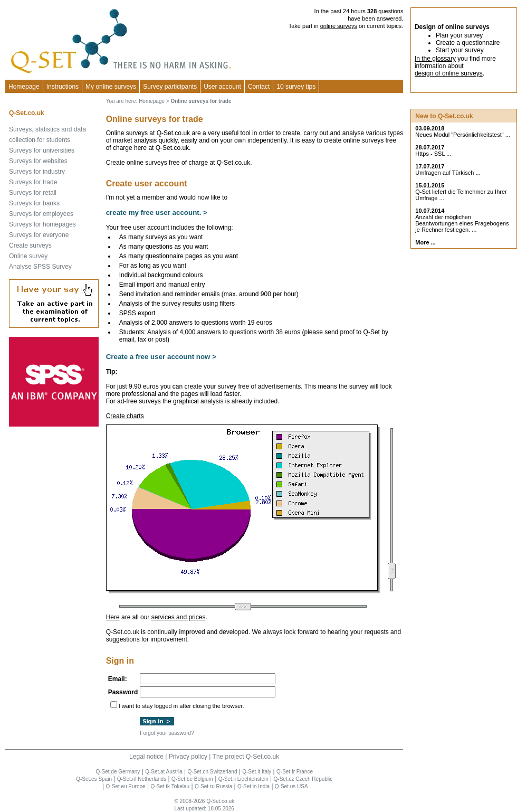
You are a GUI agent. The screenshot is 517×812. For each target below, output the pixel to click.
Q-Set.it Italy (257, 772)
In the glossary (435, 59)
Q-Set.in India (253, 786)
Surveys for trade (33, 182)
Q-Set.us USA (291, 786)
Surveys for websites (38, 161)
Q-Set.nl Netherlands (142, 779)
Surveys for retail (33, 193)
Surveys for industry (37, 172)
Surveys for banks (34, 203)
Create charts (125, 416)
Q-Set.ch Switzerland (213, 772)
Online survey (28, 256)
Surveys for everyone (39, 235)
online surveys (339, 26)
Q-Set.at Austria (164, 772)
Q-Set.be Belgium (192, 779)
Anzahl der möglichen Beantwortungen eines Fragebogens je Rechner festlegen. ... (462, 223)
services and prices (179, 617)
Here (113, 617)
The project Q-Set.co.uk (246, 757)
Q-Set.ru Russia (213, 786)
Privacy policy (188, 757)
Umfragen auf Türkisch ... (448, 173)
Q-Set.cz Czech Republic (303, 779)
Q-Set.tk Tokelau (170, 786)
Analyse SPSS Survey (40, 267)
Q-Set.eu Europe (126, 786)
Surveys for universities (42, 150)
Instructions (63, 87)
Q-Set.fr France (295, 772)
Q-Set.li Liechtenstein (243, 779)
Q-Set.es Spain (94, 779)
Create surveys (30, 246)
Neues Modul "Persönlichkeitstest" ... (463, 135)
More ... (425, 242)
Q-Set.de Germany (118, 772)
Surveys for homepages (42, 224)
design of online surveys (449, 73)
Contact (259, 87)
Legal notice (146, 757)
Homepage (24, 87)
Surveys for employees (41, 214)
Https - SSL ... (433, 154)
